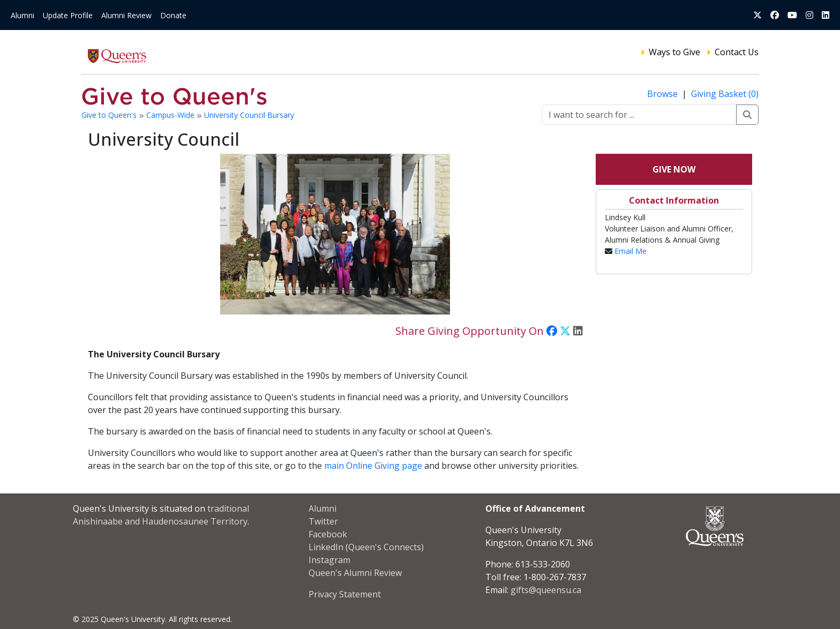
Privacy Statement (345, 594)
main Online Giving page (373, 466)
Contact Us (737, 52)
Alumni (22, 15)
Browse (663, 94)
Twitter (323, 521)
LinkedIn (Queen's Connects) (366, 547)
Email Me (631, 251)
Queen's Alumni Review (355, 573)
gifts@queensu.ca (546, 590)
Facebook (328, 534)
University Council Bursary (249, 115)
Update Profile (68, 15)
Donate (173, 15)
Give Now (674, 169)
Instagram (329, 560)
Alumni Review (126, 15)
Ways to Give (674, 52)
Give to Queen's (110, 115)
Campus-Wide (171, 115)
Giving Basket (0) (725, 94)
